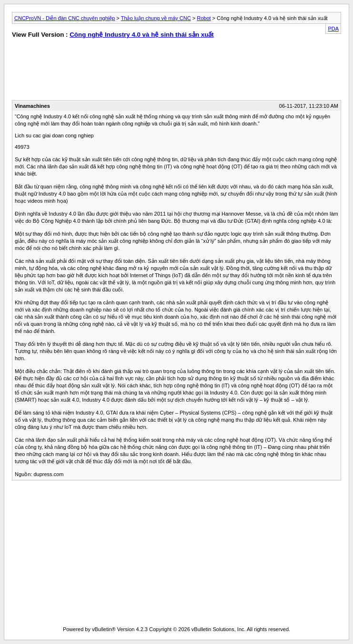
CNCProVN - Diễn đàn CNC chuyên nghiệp (65, 18)
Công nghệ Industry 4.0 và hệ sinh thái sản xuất (142, 35)
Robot (204, 18)
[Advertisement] (91, 72)
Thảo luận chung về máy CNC (156, 18)
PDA (333, 29)
